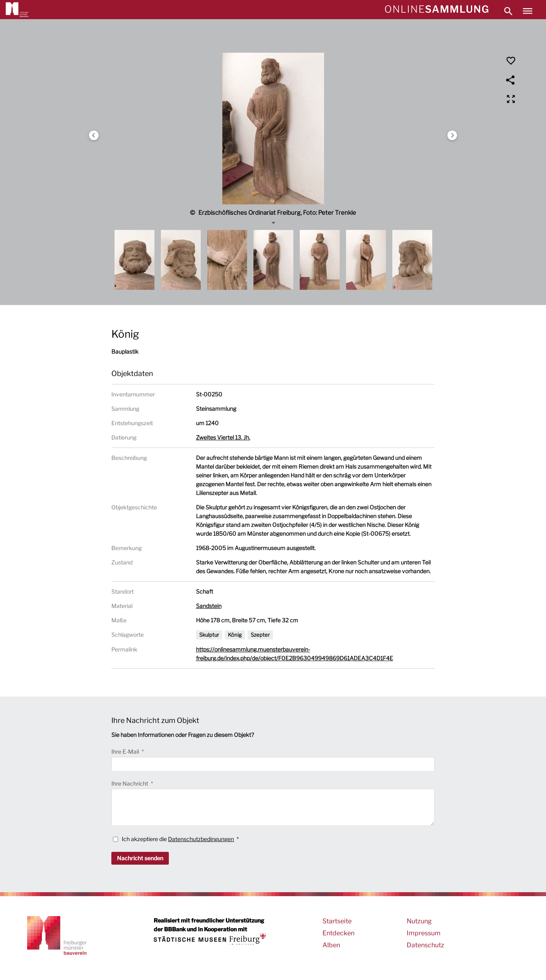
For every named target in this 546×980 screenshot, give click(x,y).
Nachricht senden (140, 858)
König (235, 635)
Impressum (424, 933)
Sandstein (209, 606)
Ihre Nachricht (130, 783)
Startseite (337, 921)
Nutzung (419, 921)
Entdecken (338, 933)
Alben (331, 945)
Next (452, 135)
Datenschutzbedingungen (201, 839)
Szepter (260, 635)
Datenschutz (425, 945)
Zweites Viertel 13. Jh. (223, 437)
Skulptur (209, 635)
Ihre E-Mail (126, 751)
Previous (94, 135)
